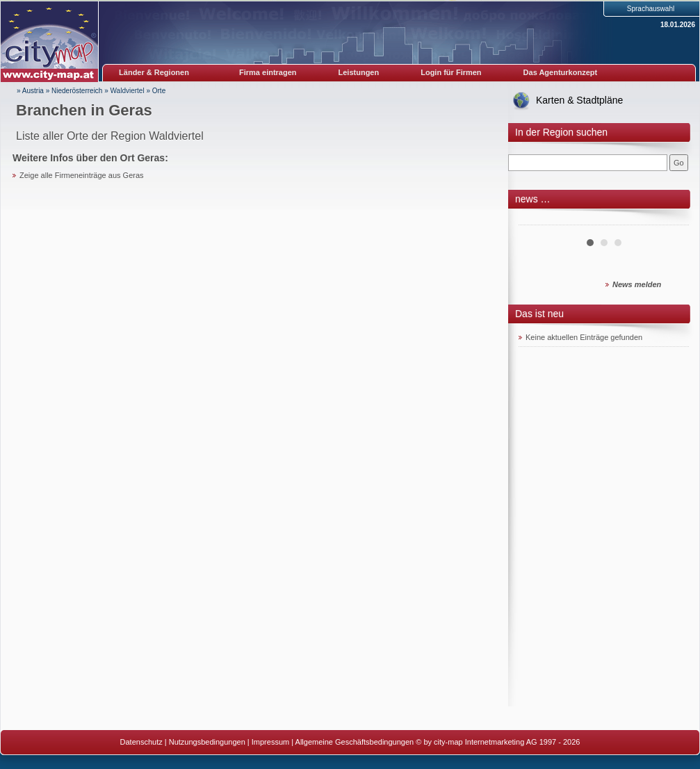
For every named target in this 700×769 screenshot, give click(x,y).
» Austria (30, 91)
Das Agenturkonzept (561, 72)
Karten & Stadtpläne (579, 100)
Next (671, 220)
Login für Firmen (451, 72)
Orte (159, 91)
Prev (537, 220)
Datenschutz (141, 742)
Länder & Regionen (154, 72)
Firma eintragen (268, 72)
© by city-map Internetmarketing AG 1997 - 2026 (498, 742)
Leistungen (359, 72)
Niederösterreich (77, 91)
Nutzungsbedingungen (207, 742)
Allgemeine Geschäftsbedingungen (355, 742)
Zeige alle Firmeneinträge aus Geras (82, 175)
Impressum (270, 742)
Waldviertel (128, 91)
